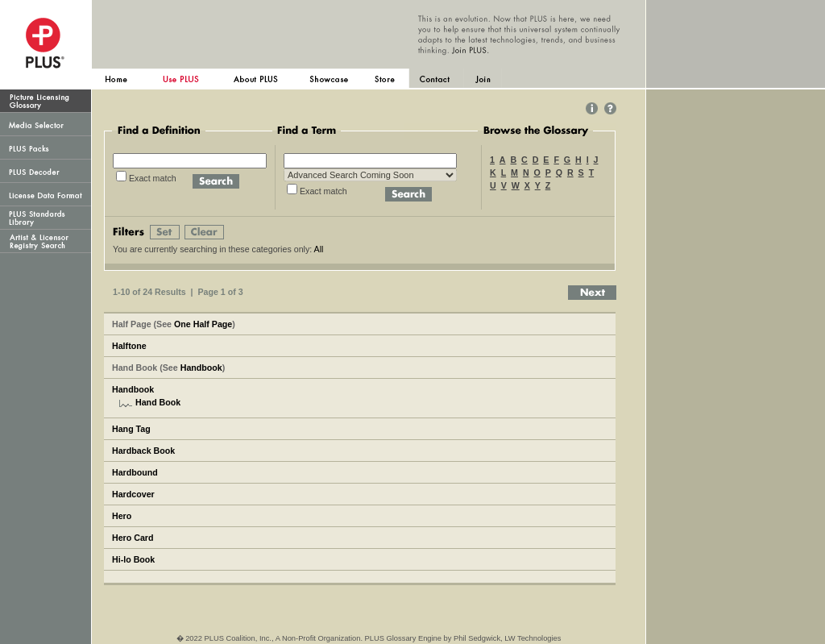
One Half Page (203, 324)
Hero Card (133, 538)
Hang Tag (131, 429)
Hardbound (135, 472)
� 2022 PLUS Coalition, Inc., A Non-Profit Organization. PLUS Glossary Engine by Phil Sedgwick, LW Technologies (369, 638)
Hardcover (133, 494)
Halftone (129, 346)
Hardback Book (143, 451)
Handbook (201, 368)
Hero (122, 516)
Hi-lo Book (133, 559)
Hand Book (158, 402)
